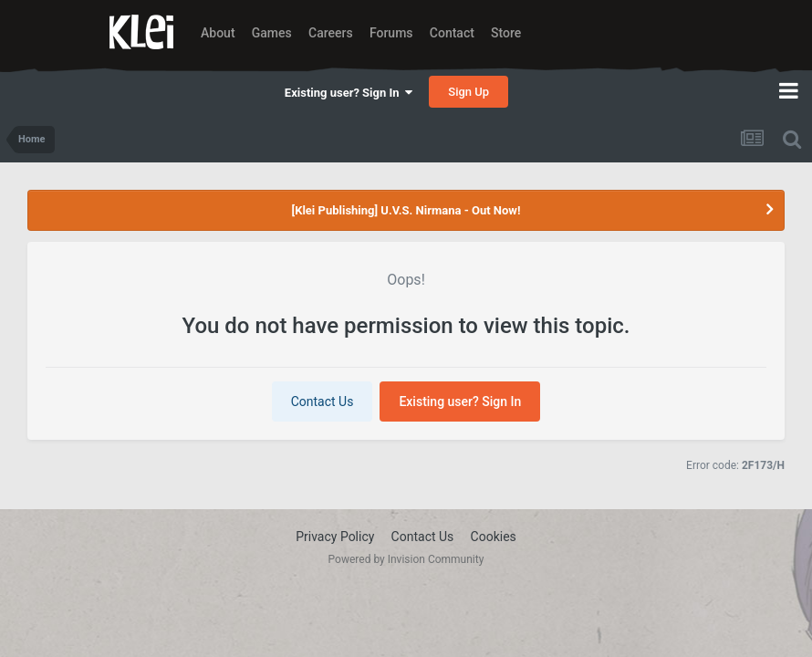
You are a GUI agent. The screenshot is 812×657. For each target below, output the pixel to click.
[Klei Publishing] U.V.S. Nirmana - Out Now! (406, 210)
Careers (331, 33)
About (218, 33)
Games (272, 33)
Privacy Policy (335, 537)
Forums (391, 33)
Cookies (494, 537)
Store (506, 33)
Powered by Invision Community (406, 559)
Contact (452, 33)
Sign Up (468, 92)
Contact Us (323, 401)
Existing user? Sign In (349, 93)
